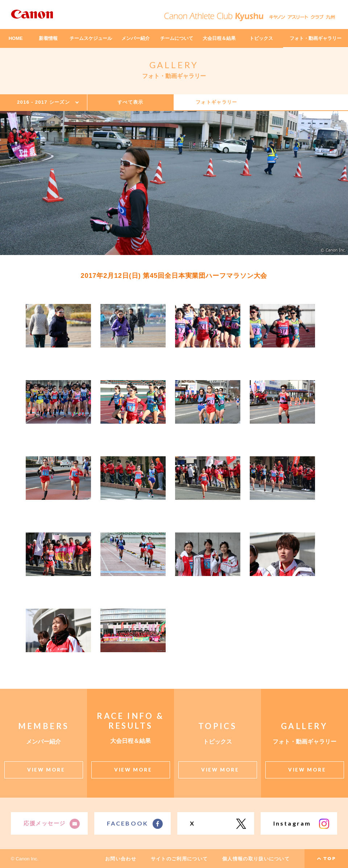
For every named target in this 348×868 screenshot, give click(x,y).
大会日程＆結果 (219, 38)
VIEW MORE (46, 770)
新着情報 (48, 38)
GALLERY (174, 65)
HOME (16, 38)
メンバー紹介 (136, 38)
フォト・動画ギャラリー (316, 38)
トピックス (261, 38)
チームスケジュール (91, 38)
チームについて (177, 38)
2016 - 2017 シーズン (43, 102)
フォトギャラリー (216, 102)
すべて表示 (130, 102)
